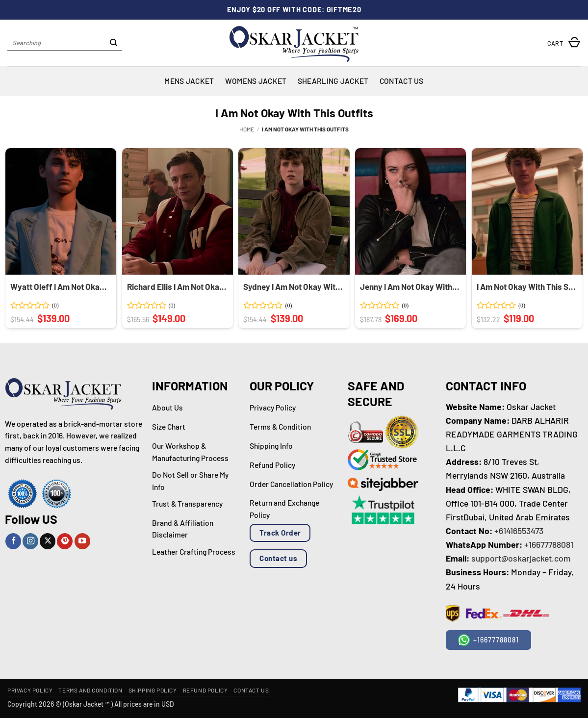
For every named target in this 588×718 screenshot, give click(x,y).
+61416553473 (519, 531)
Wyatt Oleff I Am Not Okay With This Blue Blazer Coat (60, 286)
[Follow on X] (48, 541)
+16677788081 (549, 544)
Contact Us (402, 81)
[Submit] (114, 43)
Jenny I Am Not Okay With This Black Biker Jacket (409, 286)
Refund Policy (205, 690)
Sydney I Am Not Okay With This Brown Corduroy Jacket (293, 286)
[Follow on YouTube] (82, 541)
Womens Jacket (256, 81)
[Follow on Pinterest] (65, 541)
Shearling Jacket (333, 81)
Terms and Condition (90, 690)
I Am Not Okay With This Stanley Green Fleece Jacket (526, 286)
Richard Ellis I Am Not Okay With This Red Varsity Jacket (177, 286)
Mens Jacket (189, 81)
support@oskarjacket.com (521, 558)
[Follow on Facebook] (13, 541)
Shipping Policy (153, 690)
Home (247, 129)
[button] (564, 43)
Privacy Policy (30, 690)
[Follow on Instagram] (30, 541)
